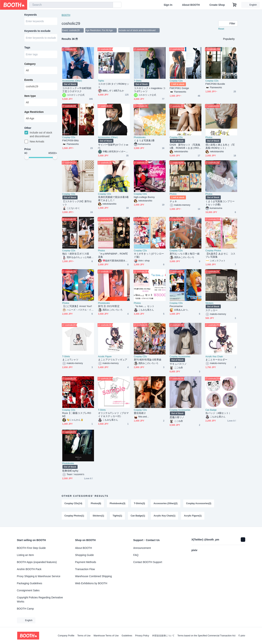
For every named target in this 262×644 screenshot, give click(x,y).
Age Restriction (34, 112)
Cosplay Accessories (180, 357)
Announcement (142, 548)
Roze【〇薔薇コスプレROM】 (77, 415)
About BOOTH (191, 5)
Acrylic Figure (105, 357)
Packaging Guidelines (30, 583)
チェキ (173, 202)
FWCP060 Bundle (215, 84)
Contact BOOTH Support (148, 562)
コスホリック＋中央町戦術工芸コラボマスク (77, 90)
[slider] (27, 158)
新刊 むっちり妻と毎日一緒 (185, 254)
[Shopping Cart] (235, 5)
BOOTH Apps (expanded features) (37, 562)
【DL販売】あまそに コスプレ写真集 (221, 255)
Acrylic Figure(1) (193, 516)
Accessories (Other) (72, 81)
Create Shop (217, 5)
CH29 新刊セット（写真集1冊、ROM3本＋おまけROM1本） (185, 147)
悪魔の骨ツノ (177, 418)
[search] (109, 5)
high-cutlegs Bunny (144, 197)
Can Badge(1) (138, 516)
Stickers (210, 303)
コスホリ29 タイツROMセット (114, 86)
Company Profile (66, 636)
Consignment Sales (28, 590)
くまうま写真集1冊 (144, 141)
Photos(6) (96, 504)
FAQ (136, 555)
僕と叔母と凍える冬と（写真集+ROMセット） (220, 147)
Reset (221, 29)
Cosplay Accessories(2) (199, 504)
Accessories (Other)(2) (166, 504)
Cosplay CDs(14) (73, 504)
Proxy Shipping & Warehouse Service (39, 576)
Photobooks (140, 138)
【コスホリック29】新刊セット (77, 203)
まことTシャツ (70, 360)
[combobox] (71, 5)
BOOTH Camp (25, 609)
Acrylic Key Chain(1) (165, 516)
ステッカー (212, 310)
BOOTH (66, 15)
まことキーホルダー (216, 360)
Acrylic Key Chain (214, 357)
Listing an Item (25, 555)
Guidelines (127, 636)
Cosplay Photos (213, 251)
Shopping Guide (84, 555)
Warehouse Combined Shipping (94, 576)
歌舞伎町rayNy (70, 471)
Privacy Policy (142, 636)
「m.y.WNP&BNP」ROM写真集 (113, 255)
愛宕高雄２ (140, 413)
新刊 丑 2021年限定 (109, 306)
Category (30, 64)
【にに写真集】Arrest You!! (77, 306)
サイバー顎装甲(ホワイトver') (113, 147)
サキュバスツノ (178, 364)
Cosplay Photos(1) (74, 516)
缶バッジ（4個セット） (218, 413)
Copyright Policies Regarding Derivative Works (40, 600)
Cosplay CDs (176, 81)
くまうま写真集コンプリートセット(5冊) (220, 203)
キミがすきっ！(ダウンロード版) (149, 255)
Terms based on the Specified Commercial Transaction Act (207, 636)
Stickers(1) (98, 516)
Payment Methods (86, 562)
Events (29, 80)
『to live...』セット (144, 306)
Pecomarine (176, 306)
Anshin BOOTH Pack (29, 569)
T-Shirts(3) (139, 504)
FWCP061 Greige (179, 88)
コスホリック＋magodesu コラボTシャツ (150, 90)
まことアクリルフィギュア (113, 360)
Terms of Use (84, 636)
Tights (101, 81)
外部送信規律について (163, 636)
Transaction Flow (85, 569)
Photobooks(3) (117, 504)
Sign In (168, 5)
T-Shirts (138, 81)
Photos (209, 138)
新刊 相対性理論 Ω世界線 (148, 360)
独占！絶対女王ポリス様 (76, 254)
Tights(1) (117, 516)
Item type (30, 96)
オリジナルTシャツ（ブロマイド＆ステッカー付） (113, 415)
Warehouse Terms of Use (106, 636)
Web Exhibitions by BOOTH (91, 583)
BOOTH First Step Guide (31, 548)
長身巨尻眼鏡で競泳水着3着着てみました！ (113, 199)
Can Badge (211, 410)
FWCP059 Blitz (71, 141)
